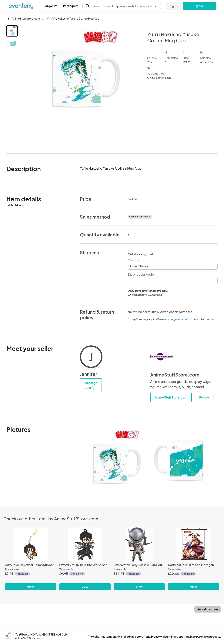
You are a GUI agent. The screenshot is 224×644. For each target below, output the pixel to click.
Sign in (174, 6)
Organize (52, 6)
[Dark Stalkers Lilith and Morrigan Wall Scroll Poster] (194, 545)
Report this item (208, 609)
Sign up (199, 6)
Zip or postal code (141, 274)
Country (134, 260)
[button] (52, 6)
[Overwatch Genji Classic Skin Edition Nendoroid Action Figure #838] (139, 545)
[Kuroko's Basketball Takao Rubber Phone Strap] (31, 545)
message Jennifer (176, 319)
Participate (72, 6)
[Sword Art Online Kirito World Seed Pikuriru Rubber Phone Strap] (85, 545)
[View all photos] (80, 86)
